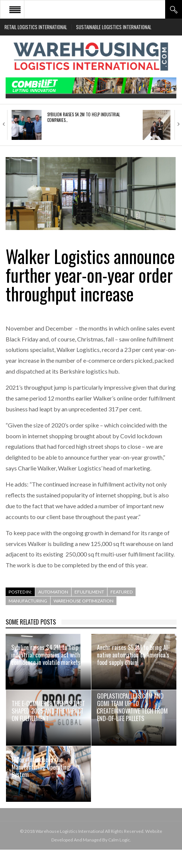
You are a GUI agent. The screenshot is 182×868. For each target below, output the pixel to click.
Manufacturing (28, 601)
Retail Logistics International (36, 27)
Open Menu (15, 9)
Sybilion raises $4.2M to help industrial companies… (84, 117)
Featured (122, 592)
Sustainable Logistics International (114, 27)
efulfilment (89, 592)
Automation (53, 592)
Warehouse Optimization (84, 601)
